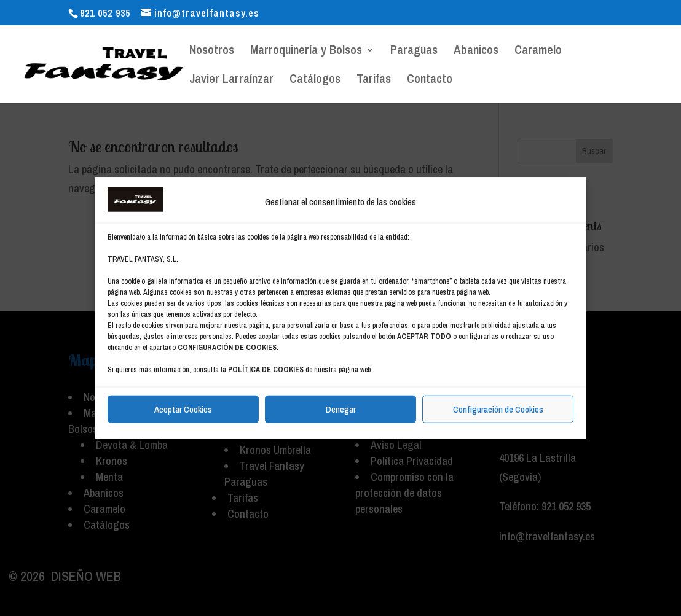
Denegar (341, 409)
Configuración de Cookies (498, 409)
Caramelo (538, 52)
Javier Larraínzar (231, 80)
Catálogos (315, 80)
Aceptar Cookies (183, 409)
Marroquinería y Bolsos (306, 52)
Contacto (430, 80)
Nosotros (212, 52)
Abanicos (476, 52)
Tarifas (374, 80)
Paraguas (414, 52)
